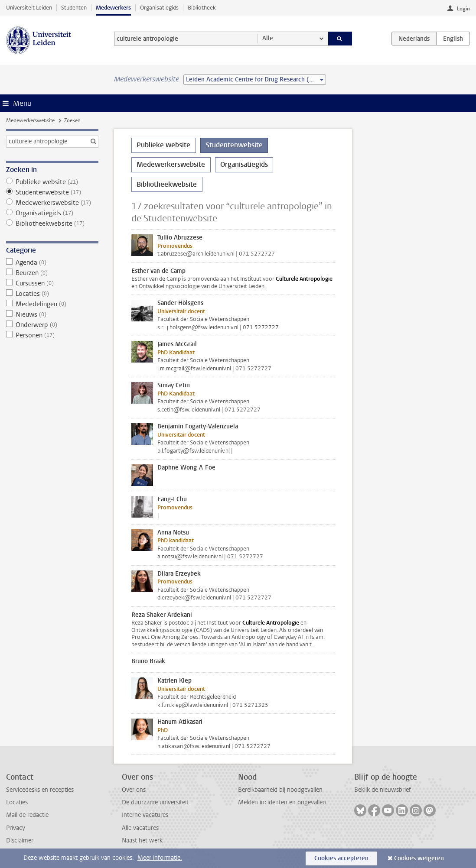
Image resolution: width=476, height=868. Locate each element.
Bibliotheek (202, 8)
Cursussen (52, 283)
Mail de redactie (27, 815)
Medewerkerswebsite (30, 120)
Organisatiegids (159, 8)
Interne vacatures (145, 815)
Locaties (52, 294)
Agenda (52, 262)
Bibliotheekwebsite (52, 223)
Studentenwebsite (52, 192)
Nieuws (52, 314)
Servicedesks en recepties (40, 790)
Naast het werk (142, 840)
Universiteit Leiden (29, 8)
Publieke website (52, 182)
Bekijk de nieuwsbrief (383, 790)
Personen (52, 335)
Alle (268, 38)
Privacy (16, 828)
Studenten (74, 8)
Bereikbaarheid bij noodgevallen (280, 790)
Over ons (134, 790)
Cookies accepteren (341, 858)
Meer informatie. (160, 858)
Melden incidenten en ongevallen (282, 802)
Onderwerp (52, 325)
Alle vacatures (140, 828)
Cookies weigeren (419, 858)
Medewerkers (113, 8)
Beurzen (52, 273)
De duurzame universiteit (155, 802)
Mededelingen (52, 304)
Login (463, 9)
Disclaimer (20, 840)
